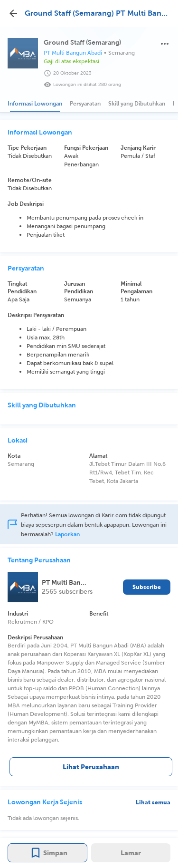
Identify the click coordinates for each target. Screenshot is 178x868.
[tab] (35, 104)
